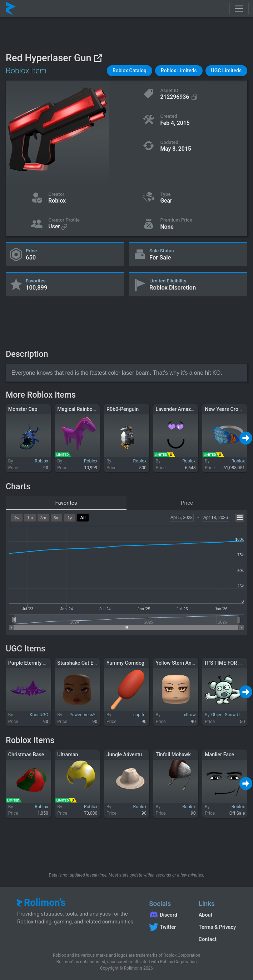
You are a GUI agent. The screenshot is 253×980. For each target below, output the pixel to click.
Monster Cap (23, 409)
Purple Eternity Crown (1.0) (39, 663)
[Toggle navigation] (239, 9)
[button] (130, 71)
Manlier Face (219, 755)
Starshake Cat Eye (78, 663)
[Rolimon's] (11, 9)
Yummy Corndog (125, 663)
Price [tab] (187, 503)
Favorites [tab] (66, 503)
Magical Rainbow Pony (83, 409)
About (205, 915)
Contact (208, 939)
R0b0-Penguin (123, 409)
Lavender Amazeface (180, 409)
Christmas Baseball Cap (35, 755)
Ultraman (68, 755)
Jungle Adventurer (127, 755)
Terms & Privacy (217, 927)
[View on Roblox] (98, 58)
